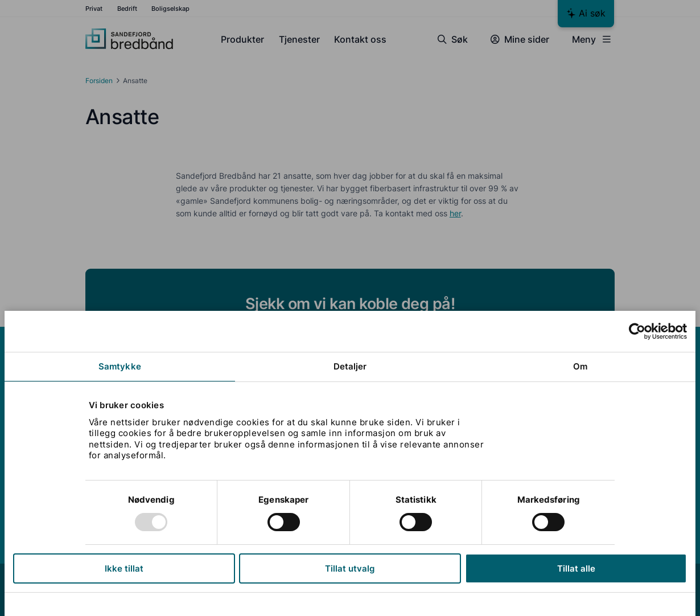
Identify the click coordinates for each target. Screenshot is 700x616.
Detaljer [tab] (350, 366)
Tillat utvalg (350, 568)
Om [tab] (580, 366)
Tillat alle (576, 568)
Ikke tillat (124, 568)
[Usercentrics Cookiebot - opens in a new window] (637, 331)
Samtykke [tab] (120, 366)
